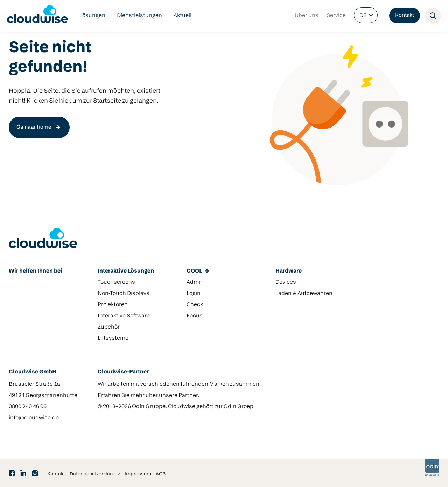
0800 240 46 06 (28, 407)
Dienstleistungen (139, 16)
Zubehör (109, 327)
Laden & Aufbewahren (304, 294)
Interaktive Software (124, 316)
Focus (195, 316)
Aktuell (183, 16)
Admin (195, 282)
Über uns (307, 16)
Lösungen (92, 16)
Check (195, 305)
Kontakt (405, 16)
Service (336, 16)
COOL (194, 271)
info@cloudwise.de (34, 418)
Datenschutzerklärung (95, 474)
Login (194, 294)
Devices (286, 282)
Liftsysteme (113, 338)
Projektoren (113, 305)
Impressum (138, 474)
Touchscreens (116, 282)
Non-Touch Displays (124, 294)
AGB (161, 474)
